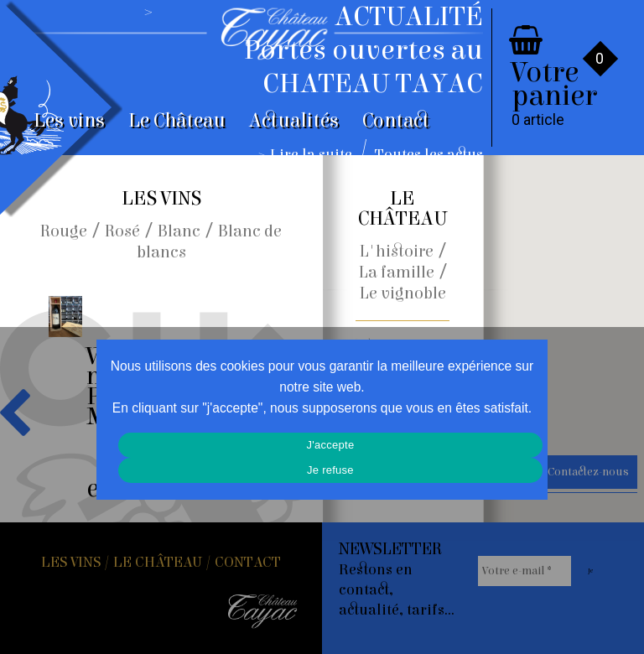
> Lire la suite (306, 155)
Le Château (177, 121)
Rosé (122, 231)
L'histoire (397, 251)
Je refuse (330, 470)
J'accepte (331, 445)
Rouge (64, 231)
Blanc (179, 231)
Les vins (69, 121)
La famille (397, 272)
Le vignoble (403, 293)
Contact (396, 121)
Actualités (294, 121)
